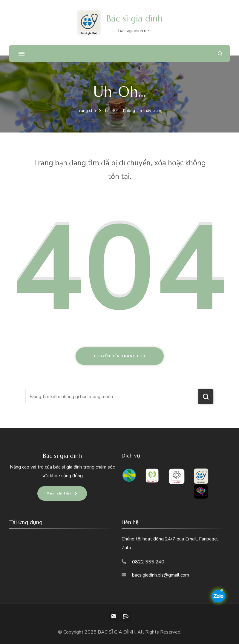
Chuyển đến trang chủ (120, 356)
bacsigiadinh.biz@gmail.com (161, 575)
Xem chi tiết (59, 493)
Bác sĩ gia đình (135, 18)
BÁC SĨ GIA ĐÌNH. (118, 632)
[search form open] (220, 54)
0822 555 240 (148, 562)
